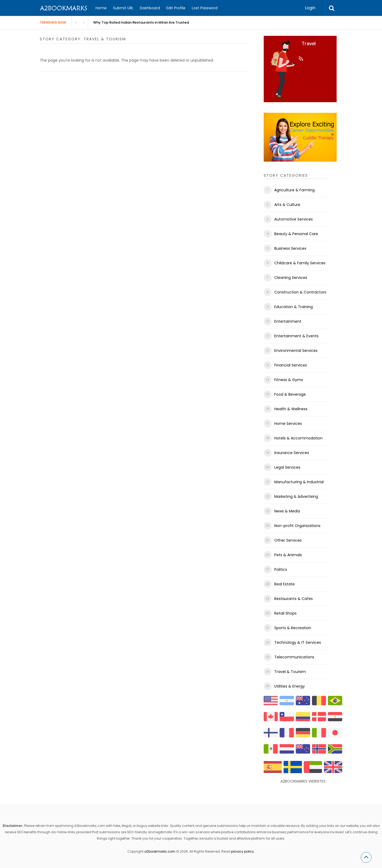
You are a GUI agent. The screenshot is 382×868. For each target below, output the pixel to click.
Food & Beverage (290, 394)
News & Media (287, 511)
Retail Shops (285, 613)
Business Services (290, 248)
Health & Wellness (291, 409)
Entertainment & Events (296, 336)
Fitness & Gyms (289, 380)
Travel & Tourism (290, 672)
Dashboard (150, 8)
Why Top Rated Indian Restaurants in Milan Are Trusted (141, 22)
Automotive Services (294, 219)
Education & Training (294, 307)
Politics (281, 569)
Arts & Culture (287, 205)
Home (101, 8)
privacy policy (242, 851)
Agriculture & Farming (294, 190)
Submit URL (123, 8)
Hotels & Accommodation (298, 438)
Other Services (288, 540)
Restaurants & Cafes (294, 599)
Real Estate (285, 584)
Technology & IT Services (298, 642)
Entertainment (288, 321)
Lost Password (205, 8)
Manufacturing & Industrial (299, 482)
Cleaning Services (291, 278)
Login (310, 8)
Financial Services (291, 365)
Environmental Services (296, 351)
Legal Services (287, 467)
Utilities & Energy (290, 686)
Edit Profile (176, 8)
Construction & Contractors (300, 292)
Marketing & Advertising (296, 496)
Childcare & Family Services (300, 263)
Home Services (288, 424)
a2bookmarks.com (160, 851)
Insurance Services (292, 453)
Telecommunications (294, 657)
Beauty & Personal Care (296, 234)
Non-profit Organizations (297, 526)
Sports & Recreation (293, 628)
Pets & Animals (288, 555)
